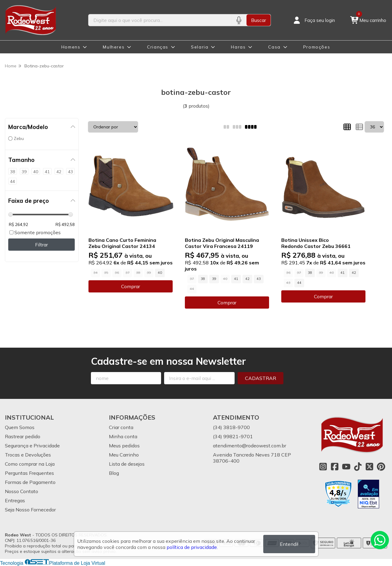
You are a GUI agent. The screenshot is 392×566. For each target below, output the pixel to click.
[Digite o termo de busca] (160, 20)
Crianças (158, 47)
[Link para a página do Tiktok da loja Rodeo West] (358, 467)
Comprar (131, 286)
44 (299, 283)
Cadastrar (261, 378)
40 (160, 273)
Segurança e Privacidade (32, 446)
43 (259, 279)
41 (236, 279)
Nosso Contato (22, 491)
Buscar (259, 20)
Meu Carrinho (124, 455)
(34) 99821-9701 (233, 436)
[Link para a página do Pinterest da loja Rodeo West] (381, 467)
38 (203, 279)
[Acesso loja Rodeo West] (314, 20)
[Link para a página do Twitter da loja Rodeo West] (369, 467)
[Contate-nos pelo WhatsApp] (380, 540)
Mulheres (114, 47)
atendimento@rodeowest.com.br (250, 446)
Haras (238, 47)
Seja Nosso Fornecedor (30, 510)
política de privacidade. (192, 547)
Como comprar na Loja (30, 464)
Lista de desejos (127, 464)
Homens (71, 47)
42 (247, 279)
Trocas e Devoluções (28, 455)
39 (214, 279)
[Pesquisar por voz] (239, 20)
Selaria (200, 47)
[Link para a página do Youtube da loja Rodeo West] (346, 467)
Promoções (317, 47)
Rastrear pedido (23, 436)
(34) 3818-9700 (231, 427)
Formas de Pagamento (30, 482)
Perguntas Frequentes (29, 473)
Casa (274, 47)
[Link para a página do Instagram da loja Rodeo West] (323, 467)
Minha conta (123, 436)
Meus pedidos (124, 446)
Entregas (15, 500)
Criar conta (121, 427)
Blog (114, 473)
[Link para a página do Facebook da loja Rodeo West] (335, 467)
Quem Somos (20, 427)
